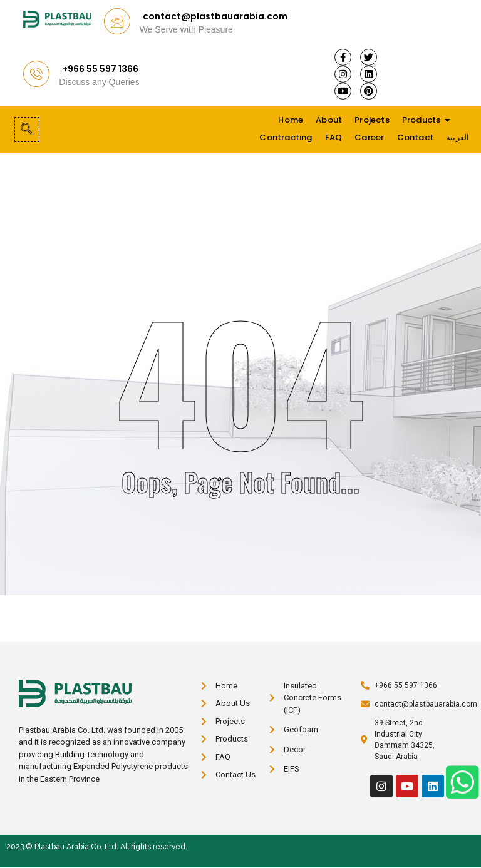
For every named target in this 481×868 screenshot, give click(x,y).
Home (291, 120)
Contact (415, 137)
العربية (458, 137)
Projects (372, 120)
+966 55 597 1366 (100, 69)
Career (369, 137)
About (329, 120)
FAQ (334, 137)
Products (422, 120)
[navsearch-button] (27, 130)
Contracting (286, 137)
